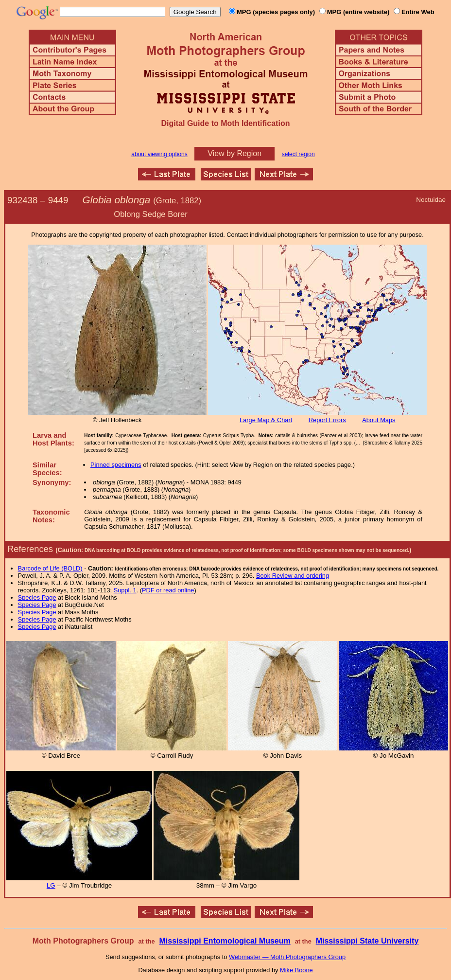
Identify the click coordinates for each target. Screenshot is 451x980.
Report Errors (327, 420)
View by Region (234, 153)
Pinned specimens (116, 465)
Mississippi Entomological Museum (225, 941)
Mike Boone (296, 970)
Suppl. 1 (125, 590)
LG (51, 885)
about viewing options (159, 154)
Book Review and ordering (293, 576)
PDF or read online (168, 590)
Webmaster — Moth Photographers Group (287, 957)
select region (298, 154)
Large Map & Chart (266, 420)
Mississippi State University (367, 941)
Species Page (37, 597)
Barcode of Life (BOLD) (50, 568)
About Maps (379, 420)
